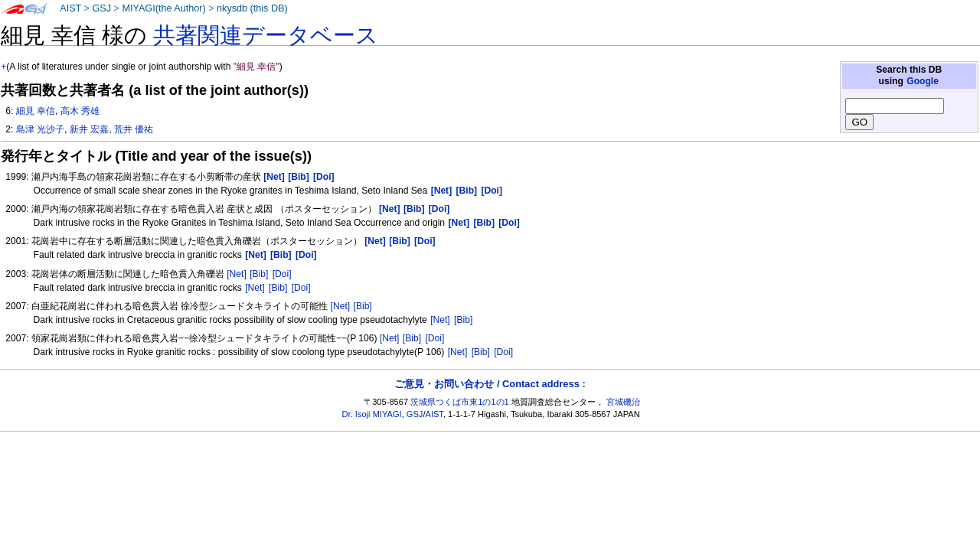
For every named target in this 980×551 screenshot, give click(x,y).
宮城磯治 (623, 402)
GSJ (101, 8)
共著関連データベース (266, 35)
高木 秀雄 (80, 111)
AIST (70, 8)
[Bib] (259, 274)
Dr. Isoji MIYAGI (372, 414)
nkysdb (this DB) (252, 8)
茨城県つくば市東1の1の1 (460, 402)
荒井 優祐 (134, 129)
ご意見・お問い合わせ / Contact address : (490, 384)
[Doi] (282, 274)
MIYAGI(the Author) (163, 8)
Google (923, 81)
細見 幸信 (36, 111)
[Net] (237, 274)
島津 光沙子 (40, 129)
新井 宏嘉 (89, 129)
